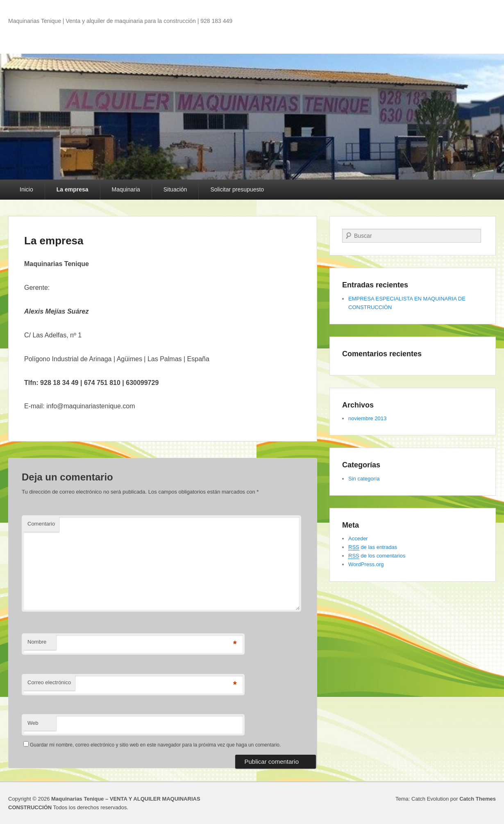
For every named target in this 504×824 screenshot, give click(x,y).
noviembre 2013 (367, 418)
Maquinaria (126, 189)
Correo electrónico (49, 682)
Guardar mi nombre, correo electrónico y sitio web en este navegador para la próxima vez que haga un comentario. (155, 745)
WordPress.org (366, 564)
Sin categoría (364, 479)
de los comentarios (377, 556)
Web (33, 723)
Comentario (41, 524)
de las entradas (373, 547)
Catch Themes (478, 799)
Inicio (26, 189)
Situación (175, 189)
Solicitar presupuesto (237, 189)
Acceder (358, 538)
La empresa (73, 189)
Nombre (37, 642)
